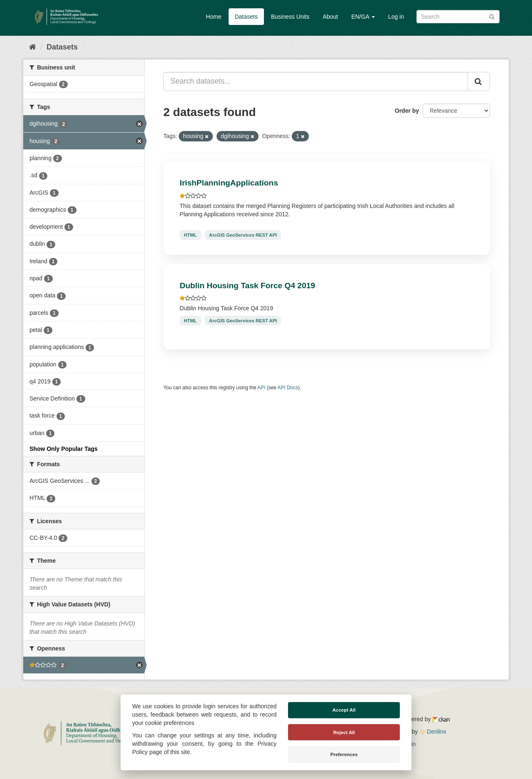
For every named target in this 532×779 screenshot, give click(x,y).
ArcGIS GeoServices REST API (243, 235)
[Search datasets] (458, 17)
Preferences (344, 754)
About (331, 17)
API (261, 388)
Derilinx (433, 732)
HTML (190, 235)
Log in (396, 17)
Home (213, 17)
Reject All (344, 732)
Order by (407, 111)
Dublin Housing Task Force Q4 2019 (247, 286)
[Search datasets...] (316, 82)
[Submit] (492, 16)
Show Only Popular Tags (64, 449)
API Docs (288, 388)
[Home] (33, 47)
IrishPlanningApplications (229, 183)
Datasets (246, 17)
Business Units (290, 17)
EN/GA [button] (363, 17)
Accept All (344, 710)
